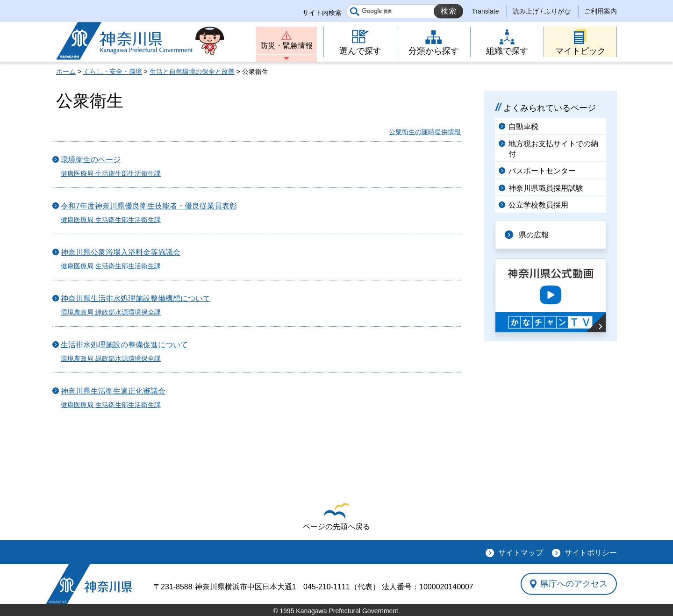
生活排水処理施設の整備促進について (124, 345)
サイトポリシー (591, 553)
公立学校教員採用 (538, 205)
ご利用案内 (601, 11)
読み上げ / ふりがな (542, 11)
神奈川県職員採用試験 (546, 188)
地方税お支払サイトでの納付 (553, 149)
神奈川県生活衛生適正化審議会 (113, 391)
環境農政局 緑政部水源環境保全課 (111, 312)
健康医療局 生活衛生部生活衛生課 (111, 173)
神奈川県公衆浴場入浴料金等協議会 (121, 252)
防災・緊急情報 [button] (286, 46)
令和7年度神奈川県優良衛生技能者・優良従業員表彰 (149, 206)
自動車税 (523, 126)
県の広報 (534, 235)
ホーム (66, 72)
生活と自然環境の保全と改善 (192, 72)
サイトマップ (521, 553)
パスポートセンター (542, 171)
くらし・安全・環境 (113, 72)
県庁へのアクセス (574, 584)
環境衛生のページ (91, 160)
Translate (486, 11)
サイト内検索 (322, 13)
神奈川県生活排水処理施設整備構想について (136, 298)
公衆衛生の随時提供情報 (425, 132)
